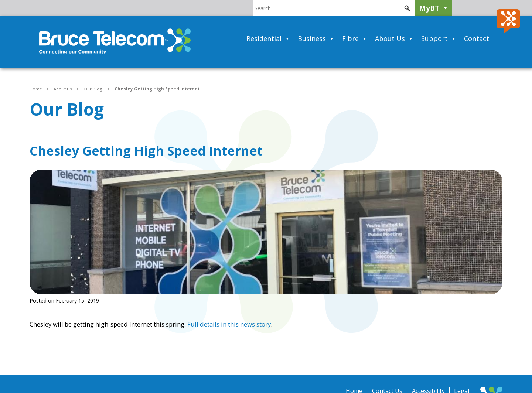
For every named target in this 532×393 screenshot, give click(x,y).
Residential (268, 38)
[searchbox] (334, 8)
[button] (407, 8)
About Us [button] (394, 38)
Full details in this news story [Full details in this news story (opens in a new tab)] (229, 324)
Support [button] (439, 38)
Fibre (355, 38)
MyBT (434, 8)
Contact (477, 38)
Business (316, 38)
